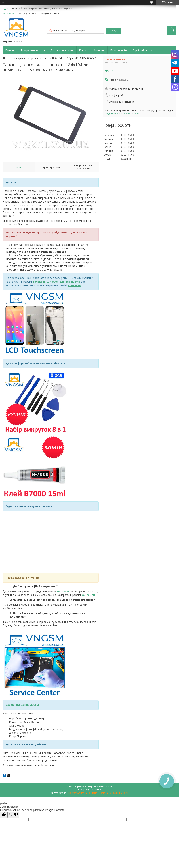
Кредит (84, 50)
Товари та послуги (32, 50)
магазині (63, 591)
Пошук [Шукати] (113, 31)
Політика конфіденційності (114, 793)
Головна (10, 50)
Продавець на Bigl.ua (89, 790)
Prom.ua (108, 786)
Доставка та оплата (62, 50)
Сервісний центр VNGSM (22, 705)
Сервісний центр (142, 50)
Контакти (99, 50)
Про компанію (119, 50)
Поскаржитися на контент (83, 793)
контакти (88, 595)
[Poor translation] (13, 815)
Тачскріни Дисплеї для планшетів (56, 282)
